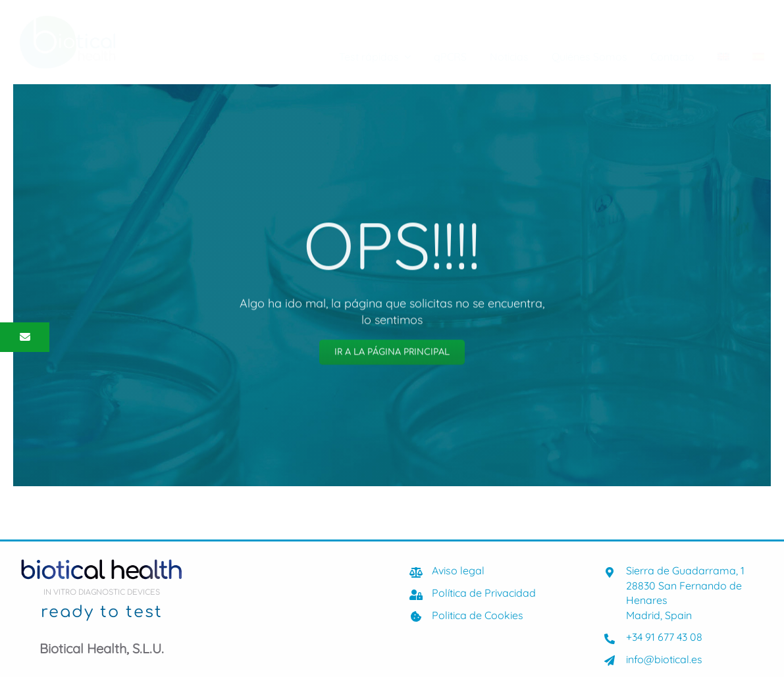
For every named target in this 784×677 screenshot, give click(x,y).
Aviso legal (458, 570)
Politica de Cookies (478, 615)
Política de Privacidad (484, 593)
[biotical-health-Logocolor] (67, 21)
